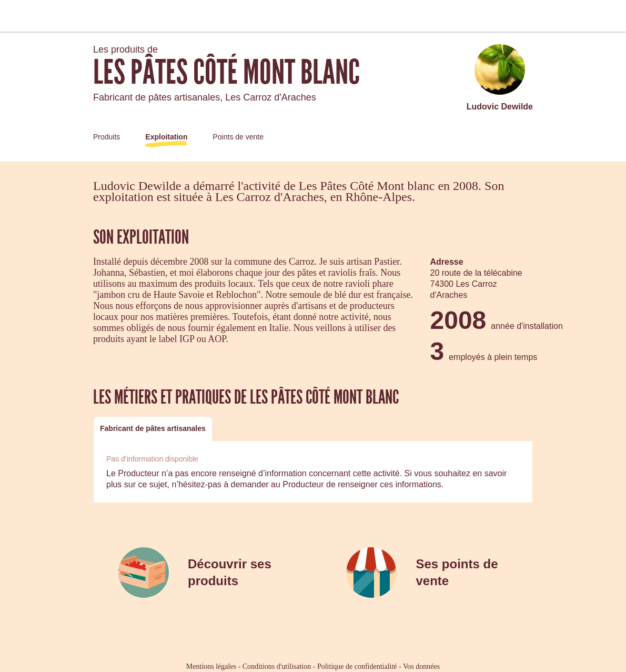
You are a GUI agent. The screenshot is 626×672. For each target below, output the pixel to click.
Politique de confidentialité (357, 666)
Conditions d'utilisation (277, 666)
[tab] (153, 429)
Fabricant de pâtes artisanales (153, 428)
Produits (107, 137)
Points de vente (238, 137)
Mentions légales (211, 666)
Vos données (421, 666)
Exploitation (166, 137)
